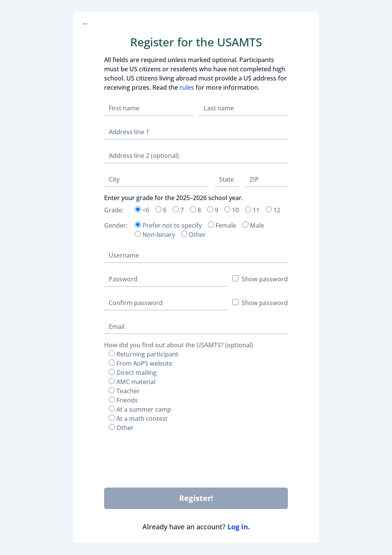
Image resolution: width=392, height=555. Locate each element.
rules (187, 87)
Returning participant (144, 354)
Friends (123, 400)
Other (194, 235)
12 (273, 210)
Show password (260, 279)
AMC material (132, 382)
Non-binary (155, 235)
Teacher (124, 391)
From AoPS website (140, 363)
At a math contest (138, 419)
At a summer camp (140, 409)
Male (253, 225)
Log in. (239, 527)
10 (232, 210)
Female (222, 225)
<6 (142, 210)
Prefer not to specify (168, 225)
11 (252, 210)
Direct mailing (133, 373)
